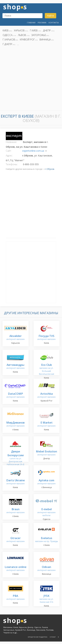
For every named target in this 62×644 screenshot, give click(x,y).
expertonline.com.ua (33, 151)
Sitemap (53, 637)
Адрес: (9, 156)
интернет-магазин (16, 338)
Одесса (8, 35)
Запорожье (39, 35)
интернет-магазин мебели (46, 512)
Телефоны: (12, 164)
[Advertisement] (31, 79)
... (18, 44)
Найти (50, 16)
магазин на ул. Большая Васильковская (47, 370)
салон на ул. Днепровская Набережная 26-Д (15, 458)
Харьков (19, 30)
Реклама (42, 23)
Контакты (54, 23)
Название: (11, 142)
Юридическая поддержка (38, 637)
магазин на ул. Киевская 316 (46, 599)
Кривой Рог (27, 39)
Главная (31, 23)
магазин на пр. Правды (47, 540)
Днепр (47, 30)
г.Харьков (9, 39)
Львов (22, 35)
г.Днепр (7, 44)
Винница (45, 39)
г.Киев (34, 30)
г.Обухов (50, 169)
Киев (6, 30)
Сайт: (9, 151)
